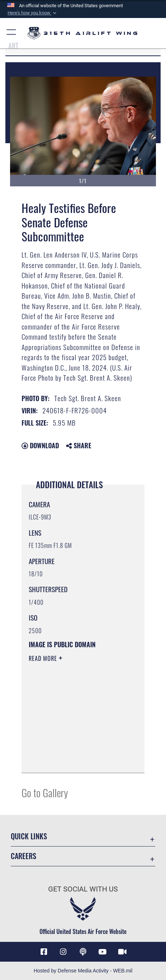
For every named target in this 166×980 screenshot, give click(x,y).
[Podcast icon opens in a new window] (83, 952)
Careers (24, 856)
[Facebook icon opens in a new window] (44, 952)
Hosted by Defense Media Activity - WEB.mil (83, 971)
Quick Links (29, 836)
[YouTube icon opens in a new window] (103, 952)
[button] (32, 13)
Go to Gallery (45, 792)
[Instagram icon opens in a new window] (63, 952)
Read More (44, 658)
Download (40, 445)
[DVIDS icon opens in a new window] (122, 952)
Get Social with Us (83, 889)
